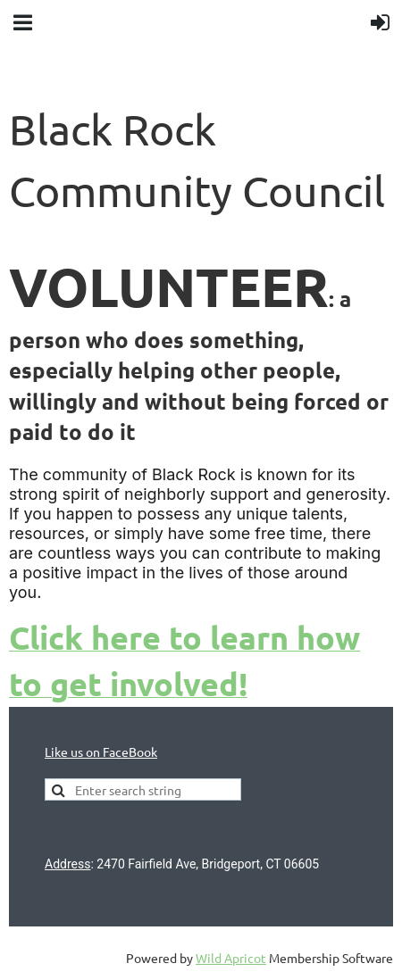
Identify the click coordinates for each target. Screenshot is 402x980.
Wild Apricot (231, 958)
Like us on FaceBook (101, 752)
